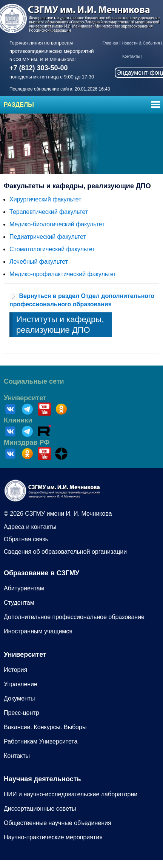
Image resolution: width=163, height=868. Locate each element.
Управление (21, 684)
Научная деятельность (42, 779)
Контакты (131, 56)
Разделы (19, 105)
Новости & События (141, 43)
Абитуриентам (24, 588)
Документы (19, 698)
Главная (111, 43)
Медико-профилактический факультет (63, 274)
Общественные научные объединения (58, 823)
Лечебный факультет (39, 262)
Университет (25, 398)
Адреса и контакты (30, 527)
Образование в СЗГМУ (42, 573)
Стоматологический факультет (52, 249)
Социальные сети (34, 381)
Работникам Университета (41, 741)
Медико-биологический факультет (57, 224)
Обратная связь (26, 539)
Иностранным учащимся (38, 631)
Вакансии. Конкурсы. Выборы (45, 727)
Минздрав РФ (27, 442)
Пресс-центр (22, 713)
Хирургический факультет (45, 199)
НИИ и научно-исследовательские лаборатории (71, 794)
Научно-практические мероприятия (53, 837)
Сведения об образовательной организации (65, 552)
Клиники (18, 420)
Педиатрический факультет (48, 237)
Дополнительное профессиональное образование (74, 617)
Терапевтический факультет (49, 212)
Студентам (19, 603)
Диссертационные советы (40, 809)
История (15, 670)
